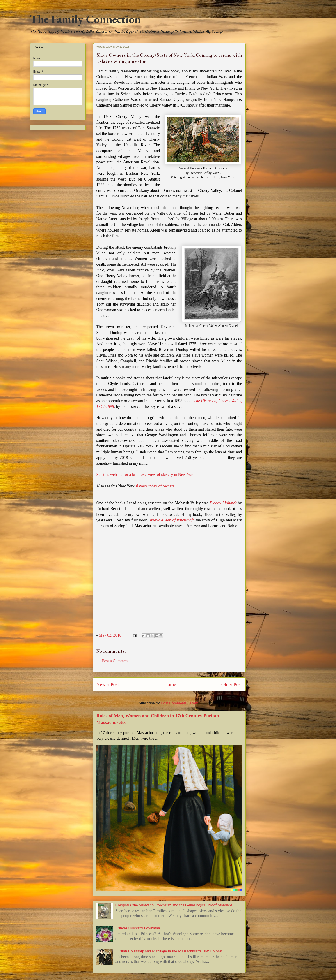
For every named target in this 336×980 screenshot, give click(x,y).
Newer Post (108, 684)
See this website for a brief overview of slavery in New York (146, 475)
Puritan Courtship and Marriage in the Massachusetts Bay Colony (169, 951)
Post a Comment (115, 661)
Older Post (232, 684)
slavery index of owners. (156, 486)
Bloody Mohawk (223, 503)
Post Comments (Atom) (180, 703)
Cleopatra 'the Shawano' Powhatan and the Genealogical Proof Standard (174, 905)
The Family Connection (85, 19)
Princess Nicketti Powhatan (138, 928)
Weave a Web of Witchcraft (171, 520)
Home (170, 684)
